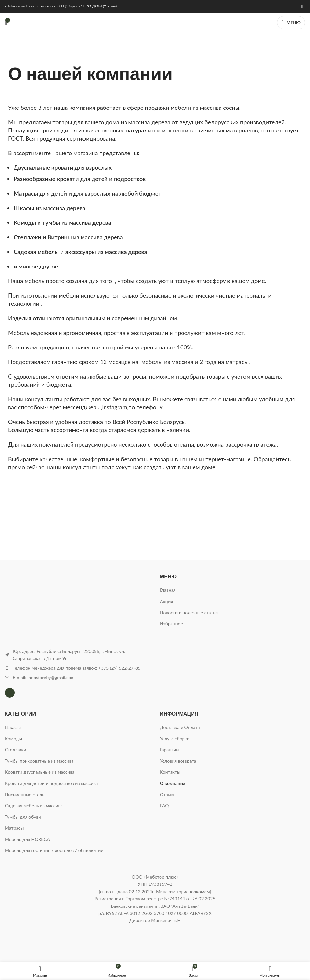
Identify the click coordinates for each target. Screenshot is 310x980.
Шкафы (13, 727)
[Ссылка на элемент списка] (77, 668)
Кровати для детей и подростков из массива (51, 783)
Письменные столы (25, 795)
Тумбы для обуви (23, 817)
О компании (173, 783)
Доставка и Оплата (180, 727)
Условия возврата (178, 761)
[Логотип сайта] (155, 22)
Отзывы (168, 795)
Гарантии (169, 750)
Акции (166, 601)
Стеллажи (16, 750)
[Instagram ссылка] (302, 6)
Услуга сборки (175, 739)
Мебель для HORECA (27, 839)
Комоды (13, 739)
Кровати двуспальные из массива (40, 772)
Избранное (171, 624)
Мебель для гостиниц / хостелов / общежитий (54, 850)
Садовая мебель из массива (34, 806)
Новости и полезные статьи (189, 613)
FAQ (164, 806)
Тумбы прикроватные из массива (39, 761)
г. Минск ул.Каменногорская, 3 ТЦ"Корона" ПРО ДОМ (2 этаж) (61, 6)
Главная (168, 590)
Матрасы (14, 828)
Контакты (170, 772)
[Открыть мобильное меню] (291, 23)
